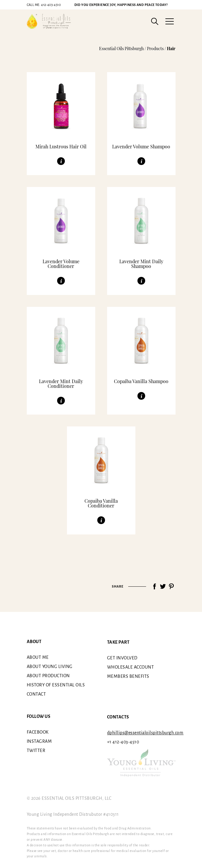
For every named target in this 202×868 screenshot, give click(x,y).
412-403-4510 (44, 5)
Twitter (36, 750)
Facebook (38, 732)
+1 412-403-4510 (123, 742)
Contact (36, 694)
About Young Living (50, 667)
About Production (48, 676)
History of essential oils (56, 685)
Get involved (122, 658)
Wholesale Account (131, 667)
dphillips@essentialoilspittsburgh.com (145, 733)
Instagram (39, 741)
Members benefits (128, 676)
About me (38, 657)
